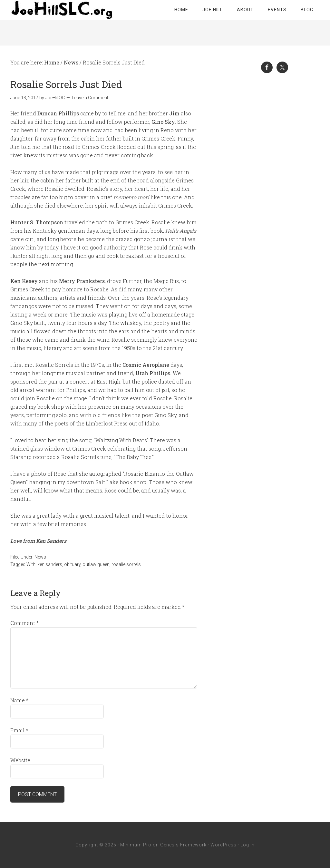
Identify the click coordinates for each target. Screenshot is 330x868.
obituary (72, 564)
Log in (247, 845)
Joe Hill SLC (62, 10)
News (40, 557)
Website (20, 760)
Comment (24, 623)
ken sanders (50, 564)
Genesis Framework (183, 845)
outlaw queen (96, 564)
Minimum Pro (136, 845)
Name (19, 700)
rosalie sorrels (126, 564)
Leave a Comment (90, 98)
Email (19, 730)
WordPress (223, 845)
